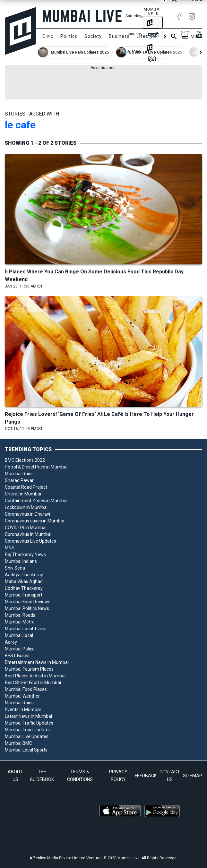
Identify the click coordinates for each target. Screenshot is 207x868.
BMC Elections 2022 (25, 460)
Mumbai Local (19, 635)
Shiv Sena (15, 568)
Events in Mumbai (23, 709)
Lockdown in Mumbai (26, 507)
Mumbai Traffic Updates (29, 723)
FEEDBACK (146, 776)
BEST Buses (17, 656)
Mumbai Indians (21, 561)
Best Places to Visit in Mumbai (35, 676)
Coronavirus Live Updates (30, 541)
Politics (69, 36)
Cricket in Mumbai (23, 494)
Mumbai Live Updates (27, 736)
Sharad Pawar (19, 480)
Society (93, 36)
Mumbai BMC (18, 743)
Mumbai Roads (20, 615)
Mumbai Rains (19, 474)
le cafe (20, 125)
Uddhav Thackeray (24, 588)
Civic (48, 36)
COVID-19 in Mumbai (26, 528)
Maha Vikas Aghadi (24, 581)
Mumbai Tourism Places (29, 669)
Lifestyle (147, 36)
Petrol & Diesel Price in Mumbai (36, 467)
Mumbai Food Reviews (28, 602)
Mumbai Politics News (27, 608)
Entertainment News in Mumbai (37, 662)
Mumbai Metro (20, 622)
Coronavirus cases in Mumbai (34, 521)
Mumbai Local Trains (26, 629)
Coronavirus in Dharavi (27, 514)
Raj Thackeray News (25, 554)
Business (119, 36)
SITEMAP (193, 776)
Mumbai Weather (22, 696)
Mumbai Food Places (26, 689)
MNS (10, 548)
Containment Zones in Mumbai (36, 501)
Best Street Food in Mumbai (33, 683)
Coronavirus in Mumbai (28, 534)
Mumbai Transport (24, 595)
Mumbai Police (20, 649)
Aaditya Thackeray (24, 575)
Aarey (11, 642)
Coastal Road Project (26, 487)
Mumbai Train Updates (28, 730)
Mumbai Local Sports (26, 750)
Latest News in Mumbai (28, 716)
